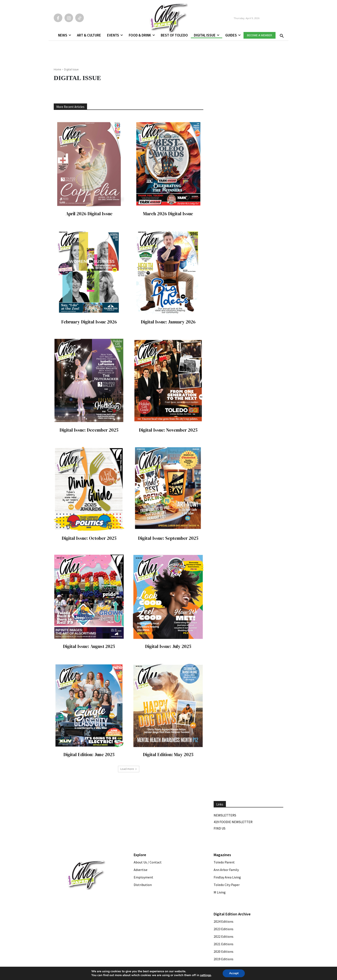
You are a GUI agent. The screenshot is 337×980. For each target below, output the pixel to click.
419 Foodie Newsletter (233, 822)
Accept (234, 973)
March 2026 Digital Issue (168, 214)
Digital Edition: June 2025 (89, 755)
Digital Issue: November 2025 (168, 430)
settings (205, 975)
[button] (281, 35)
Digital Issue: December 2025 (89, 430)
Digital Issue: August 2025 (89, 646)
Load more (129, 769)
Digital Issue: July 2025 (168, 646)
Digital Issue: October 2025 (89, 538)
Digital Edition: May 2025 (168, 755)
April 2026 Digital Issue (89, 214)
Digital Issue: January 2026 (168, 322)
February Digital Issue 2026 (89, 322)
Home (57, 69)
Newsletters (225, 815)
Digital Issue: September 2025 (168, 538)
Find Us (220, 828)
